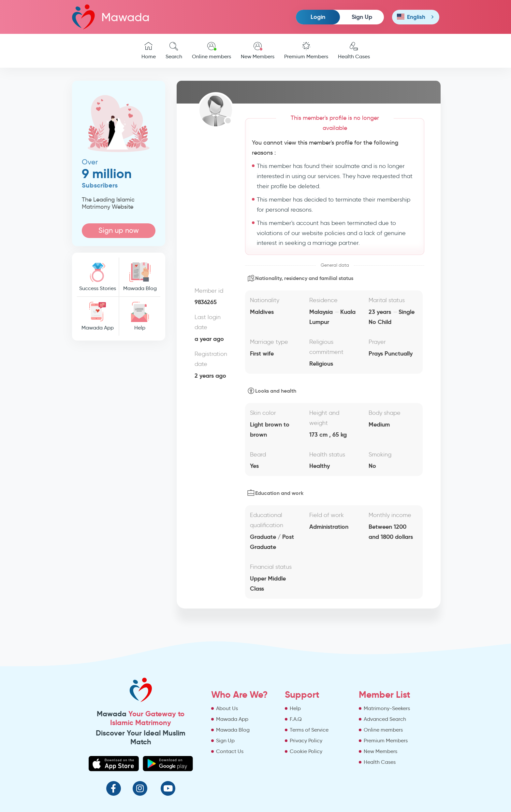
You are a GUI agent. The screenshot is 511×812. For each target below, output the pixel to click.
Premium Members (306, 51)
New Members (258, 51)
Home (149, 51)
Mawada (111, 17)
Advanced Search (385, 719)
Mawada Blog (140, 277)
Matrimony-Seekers (387, 708)
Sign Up (362, 17)
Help (140, 316)
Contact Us (230, 751)
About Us (227, 708)
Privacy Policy (306, 741)
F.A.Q (296, 719)
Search (174, 51)
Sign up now (119, 230)
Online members (212, 51)
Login (318, 17)
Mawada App (98, 316)
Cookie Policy (306, 751)
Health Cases (354, 51)
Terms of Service (309, 730)
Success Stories (98, 277)
